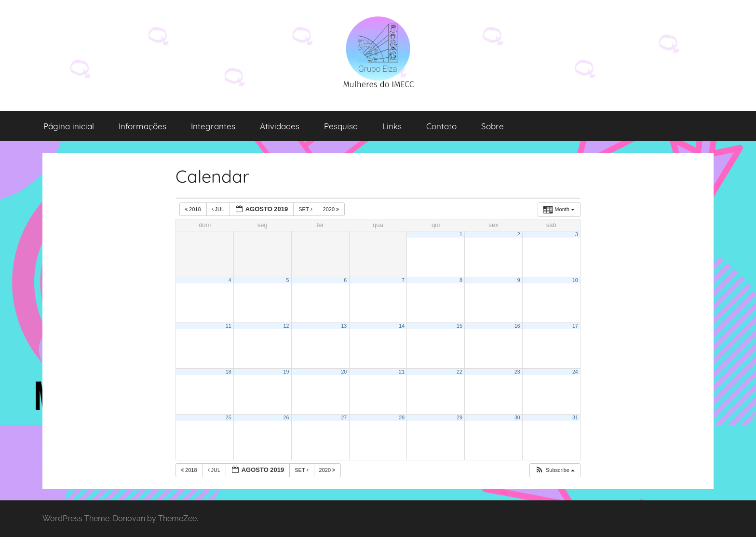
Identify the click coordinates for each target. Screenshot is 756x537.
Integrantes (213, 126)
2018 (194, 209)
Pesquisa (341, 126)
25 (229, 417)
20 (344, 372)
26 (286, 417)
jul (219, 209)
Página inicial (69, 126)
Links (392, 126)
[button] (555, 470)
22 (459, 372)
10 (575, 280)
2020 (332, 209)
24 (575, 372)
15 (459, 326)
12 (286, 326)
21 (402, 372)
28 (402, 417)
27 (344, 417)
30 (517, 417)
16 (517, 326)
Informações (142, 126)
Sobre (493, 126)
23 (517, 372)
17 (575, 326)
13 (344, 326)
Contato (441, 126)
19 (286, 372)
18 (229, 372)
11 (229, 326)
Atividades (280, 126)
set (306, 209)
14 (402, 326)
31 (575, 417)
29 (459, 417)
